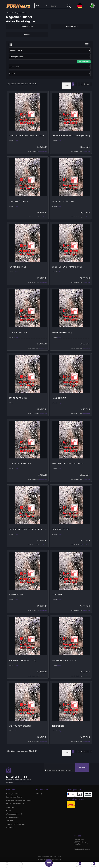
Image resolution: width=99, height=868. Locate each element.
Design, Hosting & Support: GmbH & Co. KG (49, 856)
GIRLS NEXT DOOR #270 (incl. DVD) (67, 267)
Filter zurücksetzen (84, 62)
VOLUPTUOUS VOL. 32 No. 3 (64, 660)
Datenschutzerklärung (14, 797)
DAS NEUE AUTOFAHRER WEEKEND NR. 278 (28, 529)
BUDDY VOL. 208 (16, 595)
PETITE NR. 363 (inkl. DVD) (63, 201)
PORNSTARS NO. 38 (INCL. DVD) (22, 660)
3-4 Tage (16, 141)
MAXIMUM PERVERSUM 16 (20, 726)
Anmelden (82, 768)
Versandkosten (43, 151)
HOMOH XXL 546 (59, 398)
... (88, 84)
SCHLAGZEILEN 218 (60, 529)
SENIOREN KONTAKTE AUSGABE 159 (68, 464)
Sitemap (39, 794)
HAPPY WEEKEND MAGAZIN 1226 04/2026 (26, 136)
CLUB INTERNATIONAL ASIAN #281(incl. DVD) (71, 136)
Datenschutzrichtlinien (65, 770)
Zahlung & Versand (13, 794)
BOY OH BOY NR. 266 (18, 398)
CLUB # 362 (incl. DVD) (18, 332)
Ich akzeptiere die (58, 770)
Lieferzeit (9, 821)
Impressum (10, 807)
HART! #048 (57, 595)
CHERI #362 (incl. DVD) (18, 201)
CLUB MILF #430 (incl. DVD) (20, 464)
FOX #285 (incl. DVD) (17, 267)
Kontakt (9, 811)
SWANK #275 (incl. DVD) (62, 332)
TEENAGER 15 (58, 726)
